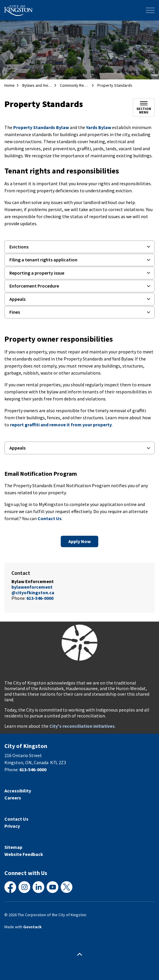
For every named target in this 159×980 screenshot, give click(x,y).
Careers (13, 798)
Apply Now (79, 541)
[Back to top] (79, 954)
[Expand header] (150, 10)
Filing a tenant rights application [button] (43, 260)
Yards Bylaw (99, 127)
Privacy (12, 826)
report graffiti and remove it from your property (61, 425)
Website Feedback (24, 854)
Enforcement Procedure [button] (34, 286)
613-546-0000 (40, 598)
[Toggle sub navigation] (144, 108)
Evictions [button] (19, 247)
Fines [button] (15, 312)
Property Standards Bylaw (41, 127)
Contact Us (50, 518)
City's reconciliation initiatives (82, 726)
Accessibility (18, 791)
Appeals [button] (17, 299)
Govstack (32, 927)
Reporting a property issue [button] (37, 273)
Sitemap (13, 847)
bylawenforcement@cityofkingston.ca (33, 590)
